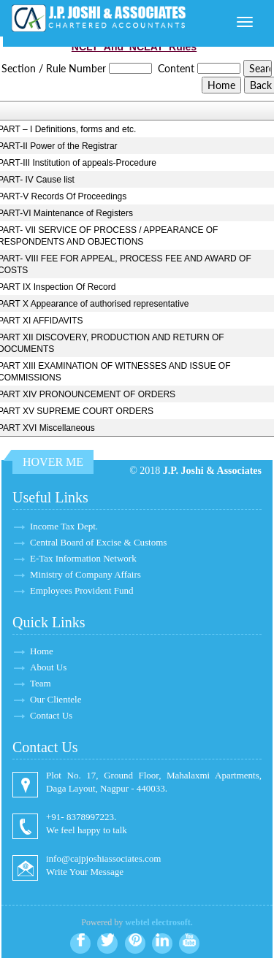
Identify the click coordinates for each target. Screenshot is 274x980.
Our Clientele (56, 699)
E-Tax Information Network (83, 558)
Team (41, 683)
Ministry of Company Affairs (85, 574)
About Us (48, 667)
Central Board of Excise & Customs (98, 542)
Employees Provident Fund (82, 590)
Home (42, 651)
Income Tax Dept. (64, 526)
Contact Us (51, 715)
